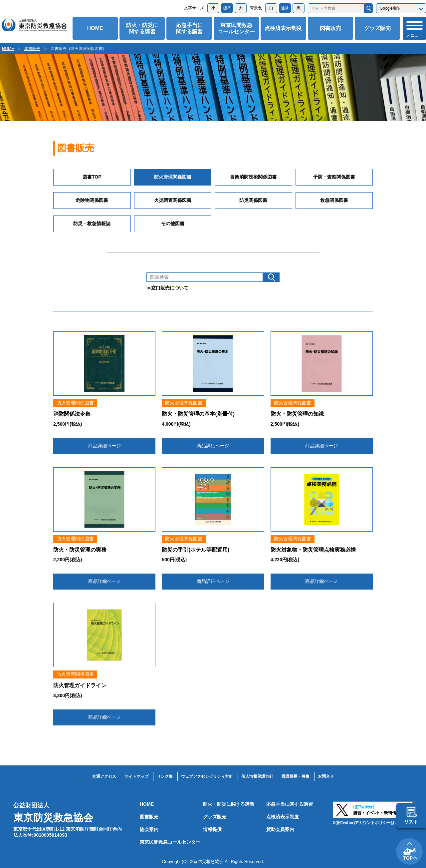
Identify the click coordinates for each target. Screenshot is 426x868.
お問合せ (326, 776)
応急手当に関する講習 (189, 28)
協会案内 (149, 829)
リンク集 (165, 776)
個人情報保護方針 (257, 776)
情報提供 (212, 829)
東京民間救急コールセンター (236, 28)
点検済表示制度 (283, 28)
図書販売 (330, 28)
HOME (95, 28)
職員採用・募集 (296, 776)
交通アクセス (104, 776)
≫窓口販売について (167, 288)
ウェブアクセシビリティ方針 (207, 776)
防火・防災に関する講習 (142, 28)
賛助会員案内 (280, 829)
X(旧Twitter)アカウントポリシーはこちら (370, 823)
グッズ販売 (377, 28)
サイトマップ (136, 776)
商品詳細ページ (105, 446)
